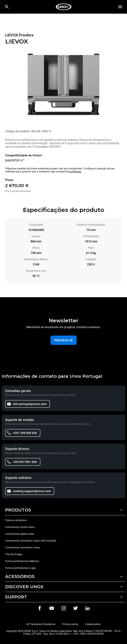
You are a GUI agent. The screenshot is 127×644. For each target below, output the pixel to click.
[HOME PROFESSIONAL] (64, 7)
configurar (75, 171)
